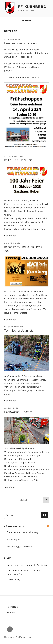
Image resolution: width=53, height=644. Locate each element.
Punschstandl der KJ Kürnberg (23, 532)
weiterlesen (10, 236)
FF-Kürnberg (32, 7)
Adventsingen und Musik (20, 547)
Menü (26, 21)
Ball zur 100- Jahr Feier (19, 160)
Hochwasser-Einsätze (18, 412)
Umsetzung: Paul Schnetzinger (18, 637)
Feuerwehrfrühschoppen (20, 43)
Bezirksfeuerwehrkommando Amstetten (27, 565)
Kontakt (11, 613)
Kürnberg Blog (15, 527)
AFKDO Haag (13, 580)
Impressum (13, 607)
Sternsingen (13, 540)
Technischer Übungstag (20, 331)
